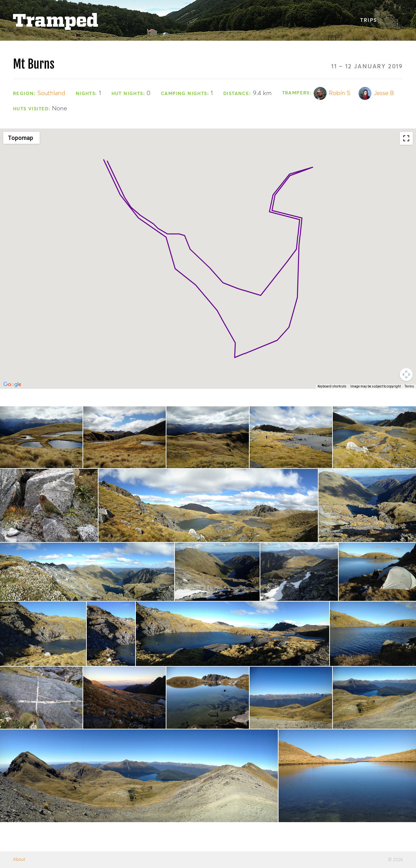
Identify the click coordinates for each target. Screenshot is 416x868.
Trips (369, 20)
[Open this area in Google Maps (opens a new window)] (12, 385)
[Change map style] (21, 138)
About (19, 860)
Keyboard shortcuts (332, 386)
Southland (51, 93)
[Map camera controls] (406, 374)
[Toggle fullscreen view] (406, 138)
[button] (302, 212)
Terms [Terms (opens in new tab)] (409, 386)
